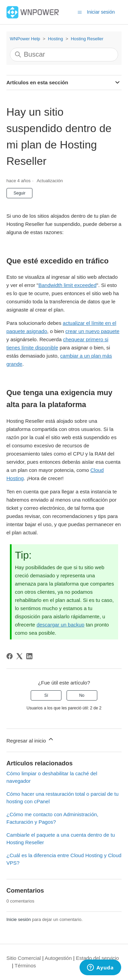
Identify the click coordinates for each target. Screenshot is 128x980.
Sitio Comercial (24, 958)
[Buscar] (64, 55)
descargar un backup (60, 625)
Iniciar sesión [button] (101, 12)
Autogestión (58, 958)
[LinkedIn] (29, 656)
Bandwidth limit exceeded (67, 285)
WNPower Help (25, 39)
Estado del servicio (98, 958)
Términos (25, 965)
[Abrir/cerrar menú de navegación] (80, 12)
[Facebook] (10, 656)
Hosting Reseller (87, 39)
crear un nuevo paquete (92, 331)
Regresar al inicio (30, 740)
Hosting (55, 39)
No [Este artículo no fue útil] (82, 695)
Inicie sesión (19, 919)
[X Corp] (19, 656)
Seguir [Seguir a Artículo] (20, 193)
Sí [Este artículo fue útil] (46, 695)
